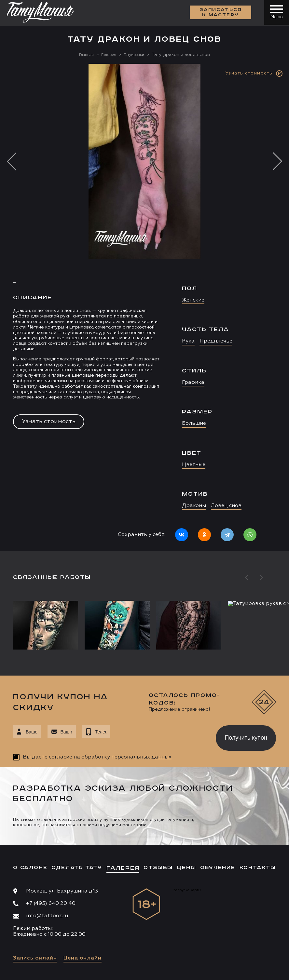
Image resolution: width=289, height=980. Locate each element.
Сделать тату (77, 868)
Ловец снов (226, 506)
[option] (144, 307)
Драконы (194, 506)
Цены (186, 868)
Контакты (258, 868)
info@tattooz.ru (47, 916)
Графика (193, 383)
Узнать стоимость (49, 422)
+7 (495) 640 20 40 (51, 904)
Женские (193, 300)
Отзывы (158, 868)
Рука (188, 341)
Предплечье (216, 341)
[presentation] (158, 736)
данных (161, 757)
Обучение (218, 868)
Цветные (194, 465)
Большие (194, 423)
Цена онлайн (83, 958)
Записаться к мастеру (219, 13)
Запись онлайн (35, 958)
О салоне (30, 868)
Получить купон (246, 738)
